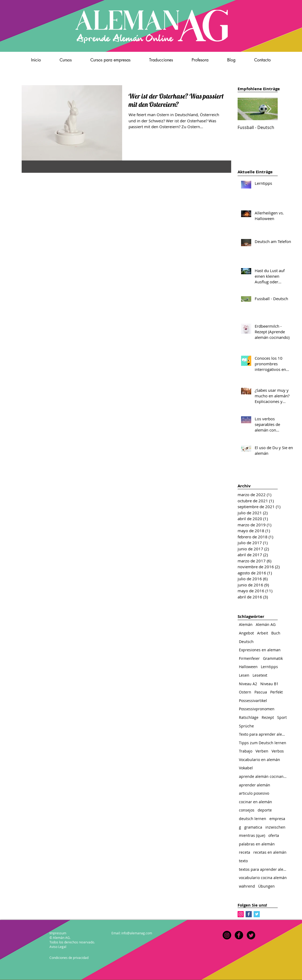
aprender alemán (255, 785)
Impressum (58, 933)
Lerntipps (269, 667)
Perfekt (276, 692)
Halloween (248, 667)
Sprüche (246, 726)
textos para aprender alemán (263, 869)
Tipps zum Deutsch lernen (263, 743)
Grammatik (273, 658)
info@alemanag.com (137, 933)
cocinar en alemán (255, 802)
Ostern (245, 692)
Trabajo (246, 751)
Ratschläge (249, 717)
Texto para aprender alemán (263, 734)
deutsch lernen (253, 819)
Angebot (246, 633)
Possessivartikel (253, 701)
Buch (276, 633)
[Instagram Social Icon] (241, 914)
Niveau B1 (269, 684)
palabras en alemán (257, 844)
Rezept (268, 717)
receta (245, 852)
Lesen (244, 675)
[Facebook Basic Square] (249, 914)
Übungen (266, 886)
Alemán (246, 624)
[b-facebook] (239, 935)
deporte (265, 810)
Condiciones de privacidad (69, 958)
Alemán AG (266, 624)
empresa (277, 819)
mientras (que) (252, 835)
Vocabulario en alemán (260, 760)
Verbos (278, 751)
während (247, 886)
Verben (262, 751)
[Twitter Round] (251, 935)
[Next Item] (269, 109)
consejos (247, 810)
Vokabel (246, 768)
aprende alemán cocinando (263, 776)
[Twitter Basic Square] (257, 914)
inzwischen (275, 827)
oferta (274, 835)
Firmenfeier (249, 658)
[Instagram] (227, 935)
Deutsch (246, 642)
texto (243, 861)
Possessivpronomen (257, 709)
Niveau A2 (248, 684)
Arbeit (263, 633)
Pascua (261, 692)
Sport (282, 717)
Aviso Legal (58, 947)
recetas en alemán (270, 852)
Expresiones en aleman (260, 650)
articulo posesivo (254, 793)
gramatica (253, 827)
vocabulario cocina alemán (263, 878)
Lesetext (260, 675)
